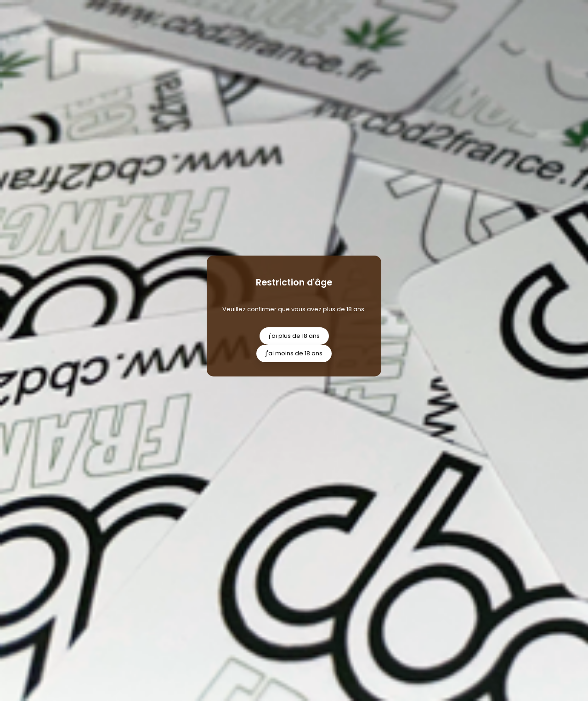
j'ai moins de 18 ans (294, 353)
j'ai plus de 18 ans (294, 336)
